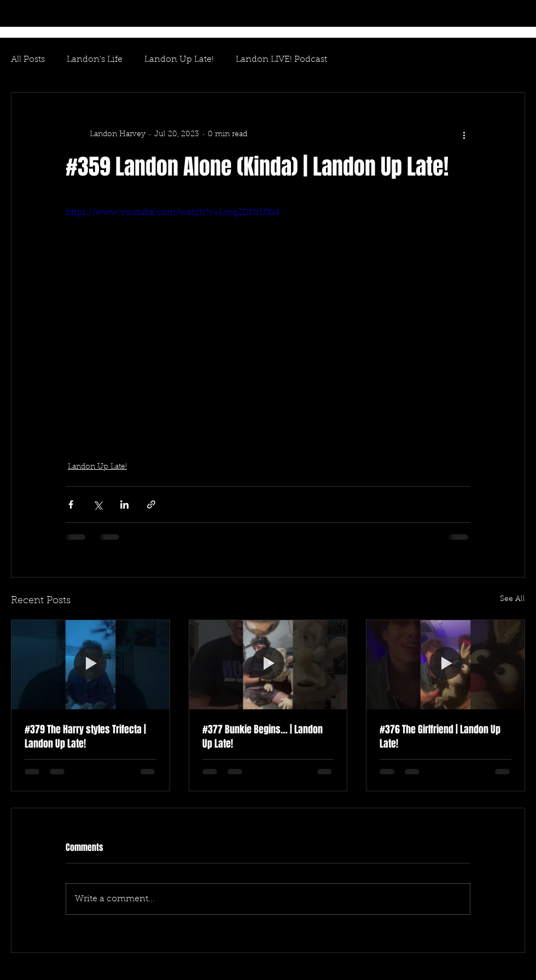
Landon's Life (95, 60)
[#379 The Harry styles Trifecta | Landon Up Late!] (91, 664)
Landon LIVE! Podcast (281, 60)
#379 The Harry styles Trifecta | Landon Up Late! (85, 737)
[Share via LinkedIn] (124, 504)
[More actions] (464, 135)
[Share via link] (151, 504)
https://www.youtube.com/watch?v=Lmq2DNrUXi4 (173, 213)
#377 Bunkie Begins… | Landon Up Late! (263, 737)
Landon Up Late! (179, 60)
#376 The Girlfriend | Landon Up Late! (440, 737)
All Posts (28, 60)
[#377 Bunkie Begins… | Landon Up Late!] (268, 664)
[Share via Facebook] (71, 504)
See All (512, 599)
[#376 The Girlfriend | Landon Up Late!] (445, 664)
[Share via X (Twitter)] (98, 504)
